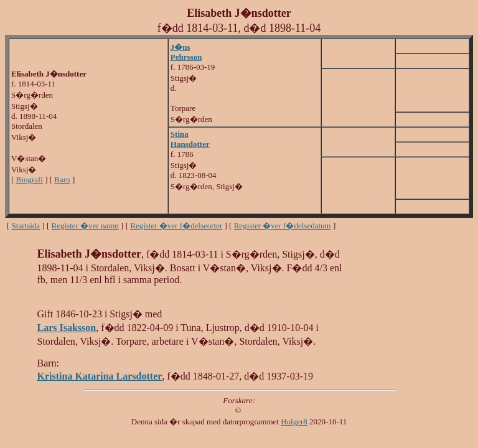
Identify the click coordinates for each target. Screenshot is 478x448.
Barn (62, 180)
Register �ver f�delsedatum (283, 226)
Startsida (26, 226)
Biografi (30, 180)
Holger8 (294, 422)
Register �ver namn (85, 226)
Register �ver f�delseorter (176, 226)
